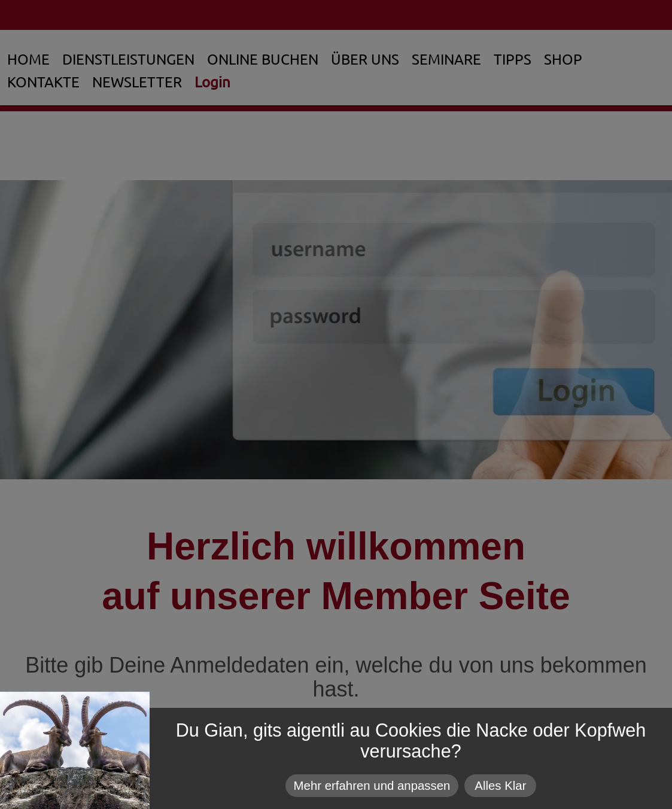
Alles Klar (500, 786)
